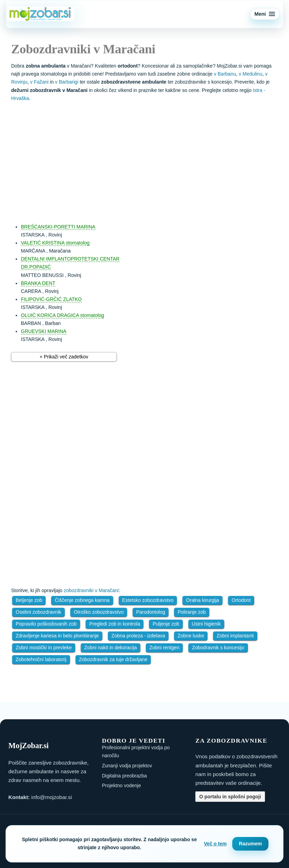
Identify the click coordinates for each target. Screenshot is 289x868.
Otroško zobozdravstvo (99, 612)
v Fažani (39, 82)
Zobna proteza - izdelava (138, 636)
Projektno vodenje (122, 785)
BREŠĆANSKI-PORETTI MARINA (58, 227)
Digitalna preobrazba (124, 776)
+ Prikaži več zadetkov (64, 357)
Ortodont (241, 600)
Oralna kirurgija (202, 600)
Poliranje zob (192, 612)
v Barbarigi (67, 82)
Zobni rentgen (164, 648)
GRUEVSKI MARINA (44, 331)
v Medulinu (251, 74)
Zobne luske (191, 636)
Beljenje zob (29, 600)
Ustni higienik (206, 624)
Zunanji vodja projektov (127, 766)
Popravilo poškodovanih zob (46, 624)
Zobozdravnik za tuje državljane (113, 659)
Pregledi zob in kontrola (115, 624)
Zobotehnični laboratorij (41, 659)
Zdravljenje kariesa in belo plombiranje (57, 636)
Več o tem (215, 844)
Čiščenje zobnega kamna (82, 600)
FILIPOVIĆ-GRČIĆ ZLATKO (51, 299)
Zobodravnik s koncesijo (218, 648)
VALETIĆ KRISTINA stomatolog (55, 243)
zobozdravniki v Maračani (91, 590)
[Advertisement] (151, 159)
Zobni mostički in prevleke (44, 648)
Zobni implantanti (235, 636)
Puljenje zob (166, 624)
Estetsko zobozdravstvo (148, 600)
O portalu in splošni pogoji (230, 797)
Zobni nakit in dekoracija (111, 648)
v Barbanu (225, 74)
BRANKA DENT (38, 283)
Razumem (250, 844)
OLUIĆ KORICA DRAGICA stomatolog (63, 315)
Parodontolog (151, 612)
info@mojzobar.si (52, 797)
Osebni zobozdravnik (38, 612)
